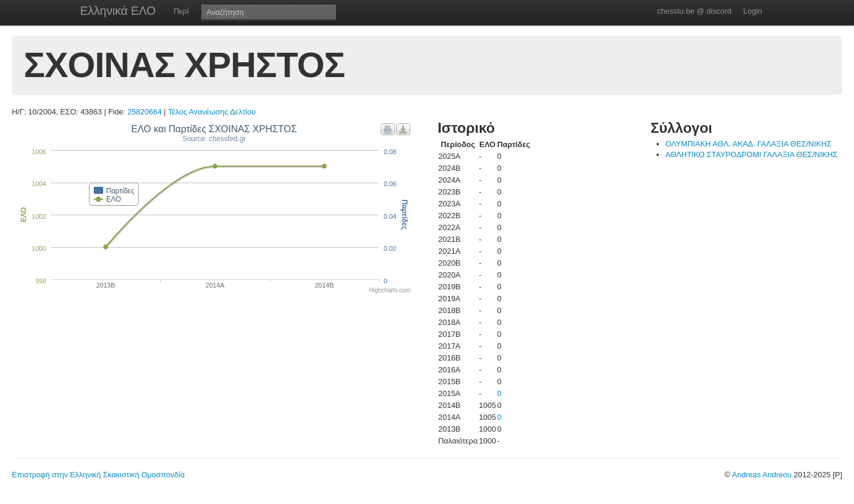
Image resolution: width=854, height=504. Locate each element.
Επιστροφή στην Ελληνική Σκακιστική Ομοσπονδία (98, 475)
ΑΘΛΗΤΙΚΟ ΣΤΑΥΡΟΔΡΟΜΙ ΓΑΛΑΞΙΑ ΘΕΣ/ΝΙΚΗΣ (751, 154)
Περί (181, 11)
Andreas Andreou (761, 475)
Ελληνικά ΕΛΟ (118, 11)
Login (753, 11)
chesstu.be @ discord (694, 11)
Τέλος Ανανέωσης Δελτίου (212, 112)
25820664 (145, 112)
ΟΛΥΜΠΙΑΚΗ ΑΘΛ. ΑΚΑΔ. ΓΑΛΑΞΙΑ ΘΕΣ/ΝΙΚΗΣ (748, 144)
